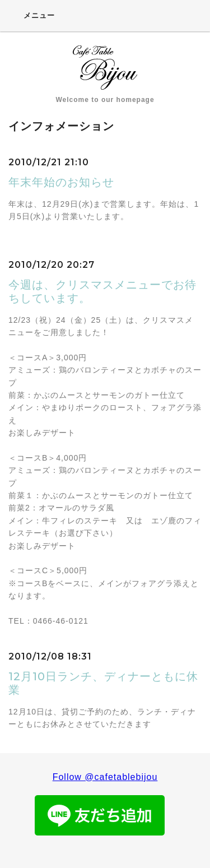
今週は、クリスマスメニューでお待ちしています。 (102, 291)
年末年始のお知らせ (61, 182)
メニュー (32, 15)
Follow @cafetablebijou (105, 777)
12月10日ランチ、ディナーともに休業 (103, 683)
